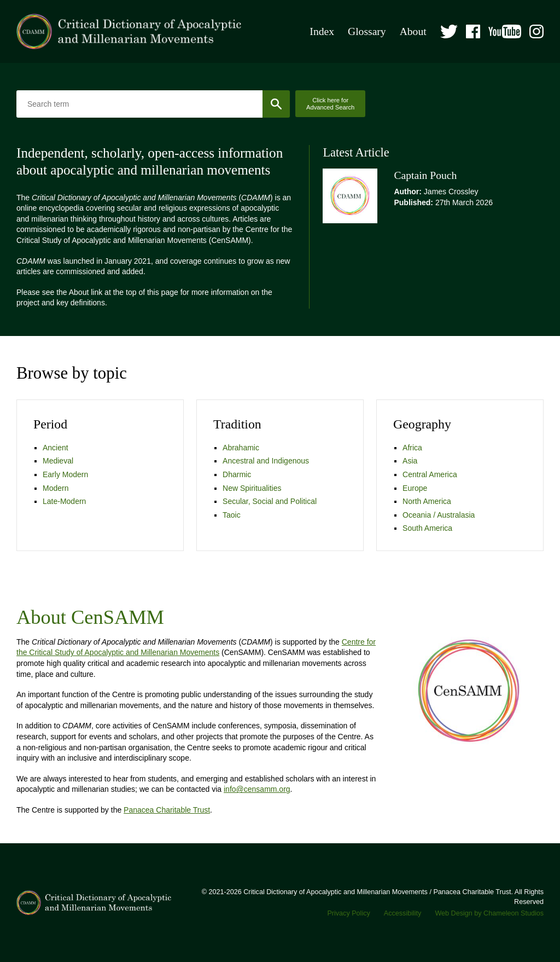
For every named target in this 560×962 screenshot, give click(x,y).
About (413, 31)
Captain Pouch (425, 175)
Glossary (367, 31)
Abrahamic (241, 448)
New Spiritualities (252, 488)
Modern (56, 488)
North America (427, 501)
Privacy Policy (348, 913)
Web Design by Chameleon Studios (489, 913)
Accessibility (403, 913)
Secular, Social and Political (270, 501)
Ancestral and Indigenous (266, 461)
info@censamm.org (257, 789)
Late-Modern (64, 501)
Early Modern (65, 474)
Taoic (232, 515)
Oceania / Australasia (439, 515)
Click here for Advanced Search (330, 104)
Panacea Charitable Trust (167, 810)
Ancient (56, 448)
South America (427, 528)
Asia (410, 461)
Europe (415, 488)
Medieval (58, 461)
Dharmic (237, 474)
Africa (412, 448)
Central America (430, 474)
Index (322, 31)
